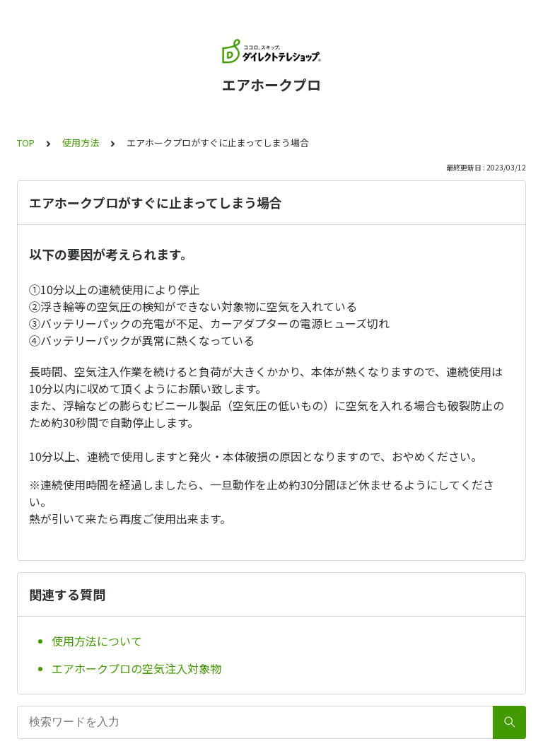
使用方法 (81, 143)
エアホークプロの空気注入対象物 (136, 668)
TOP (26, 143)
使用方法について (97, 641)
